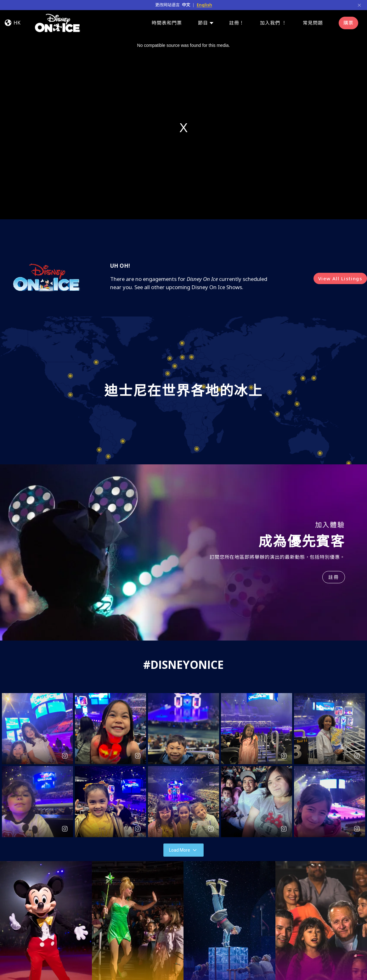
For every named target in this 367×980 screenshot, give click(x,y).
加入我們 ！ (273, 23)
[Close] (359, 5)
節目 (203, 23)
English (204, 5)
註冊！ (237, 23)
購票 (348, 23)
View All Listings (340, 278)
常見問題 (313, 23)
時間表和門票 (167, 23)
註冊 (333, 577)
